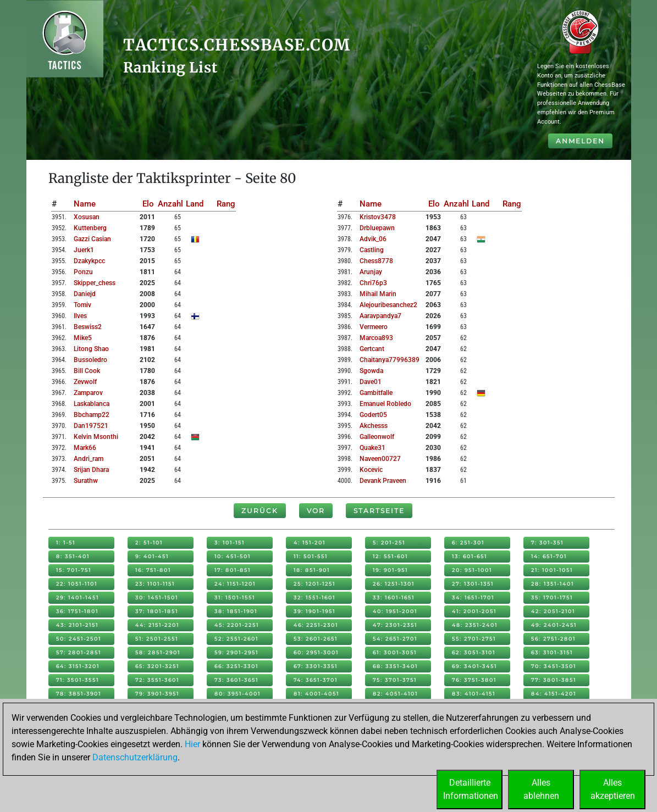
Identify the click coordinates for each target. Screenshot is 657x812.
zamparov (88, 393)
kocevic (371, 470)
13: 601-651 (470, 556)
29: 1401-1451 (78, 597)
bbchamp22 (92, 415)
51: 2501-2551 (157, 639)
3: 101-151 (230, 543)
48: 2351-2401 (475, 625)
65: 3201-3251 (157, 666)
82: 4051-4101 (395, 694)
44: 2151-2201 (157, 625)
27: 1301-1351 (473, 584)
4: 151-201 (310, 543)
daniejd (85, 294)
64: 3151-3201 (78, 666)
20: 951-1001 (472, 570)
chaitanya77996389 (390, 360)
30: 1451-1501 (157, 597)
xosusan (87, 217)
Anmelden (580, 141)
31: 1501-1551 (235, 597)
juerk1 (84, 250)
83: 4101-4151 (474, 694)
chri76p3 (373, 283)
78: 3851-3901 (79, 694)
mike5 (83, 338)
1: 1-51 (66, 543)
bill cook (87, 371)
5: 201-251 (389, 543)
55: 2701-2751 (474, 639)
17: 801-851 (233, 570)
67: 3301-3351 (316, 666)
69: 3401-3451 (474, 666)
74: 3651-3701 (316, 680)
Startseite (379, 511)
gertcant (372, 349)
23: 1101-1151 (155, 584)
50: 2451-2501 (79, 639)
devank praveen (383, 481)
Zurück (260, 511)
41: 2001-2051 (474, 611)
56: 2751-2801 (553, 639)
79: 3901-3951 (157, 694)
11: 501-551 (311, 556)
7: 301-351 (547, 543)
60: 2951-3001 (316, 652)
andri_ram (89, 459)
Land (195, 204)
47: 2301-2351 (395, 625)
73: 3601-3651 (236, 680)
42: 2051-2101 (553, 611)
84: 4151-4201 (554, 694)
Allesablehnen (541, 789)
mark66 (85, 448)
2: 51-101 (149, 543)
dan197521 (91, 426)
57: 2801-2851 (79, 652)
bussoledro (90, 360)
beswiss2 (88, 327)
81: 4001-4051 (316, 694)
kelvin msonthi (96, 437)
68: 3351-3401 (395, 666)
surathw (86, 481)
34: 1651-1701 (473, 597)
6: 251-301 (468, 543)
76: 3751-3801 (474, 680)
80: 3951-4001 (238, 694)
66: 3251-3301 (236, 666)
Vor (316, 511)
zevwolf (85, 382)
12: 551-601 (390, 556)
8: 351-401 (73, 556)
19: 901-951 (390, 570)
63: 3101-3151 (552, 652)
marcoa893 (376, 338)
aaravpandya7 (380, 316)
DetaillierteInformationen (471, 789)
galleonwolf (377, 437)
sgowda (371, 371)
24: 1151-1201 (235, 584)
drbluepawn (377, 228)
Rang (226, 204)
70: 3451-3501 (554, 666)
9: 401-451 (152, 556)
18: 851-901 (312, 570)
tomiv (82, 305)
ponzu (83, 272)
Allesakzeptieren (613, 789)
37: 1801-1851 (157, 611)
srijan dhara (91, 470)
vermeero (374, 327)
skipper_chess (95, 283)
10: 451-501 (233, 556)
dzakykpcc (89, 261)
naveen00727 (380, 459)
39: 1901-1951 (314, 611)
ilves (80, 316)
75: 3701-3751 (395, 680)
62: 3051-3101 (474, 652)
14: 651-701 (549, 556)
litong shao (91, 349)
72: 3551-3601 (157, 680)
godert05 (373, 415)
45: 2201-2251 (237, 625)
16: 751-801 (153, 570)
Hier (192, 744)
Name (85, 204)
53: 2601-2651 (316, 639)
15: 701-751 (74, 570)
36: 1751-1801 (77, 611)
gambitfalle (376, 393)
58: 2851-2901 (158, 652)
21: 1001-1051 (552, 570)
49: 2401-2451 (554, 625)
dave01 (371, 382)
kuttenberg (90, 228)
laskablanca (92, 404)
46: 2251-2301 (316, 625)
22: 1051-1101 (77, 584)
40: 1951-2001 (395, 611)
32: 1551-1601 (314, 597)
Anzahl (170, 204)
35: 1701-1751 (552, 597)
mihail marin (378, 294)
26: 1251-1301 (394, 584)
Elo (148, 204)
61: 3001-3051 (395, 652)
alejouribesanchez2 (388, 305)
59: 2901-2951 (236, 652)
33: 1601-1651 (394, 597)
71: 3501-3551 (78, 680)
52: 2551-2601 (236, 639)
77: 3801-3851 (554, 680)
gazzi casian (92, 239)
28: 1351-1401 (553, 584)
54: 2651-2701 (395, 639)
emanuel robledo (385, 404)
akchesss (374, 426)
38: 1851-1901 (236, 611)
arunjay (371, 272)
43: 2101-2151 (77, 625)
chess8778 (376, 261)
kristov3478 (378, 217)
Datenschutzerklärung (135, 757)
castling (372, 250)
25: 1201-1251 (314, 584)
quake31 (372, 448)
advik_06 (373, 239)
